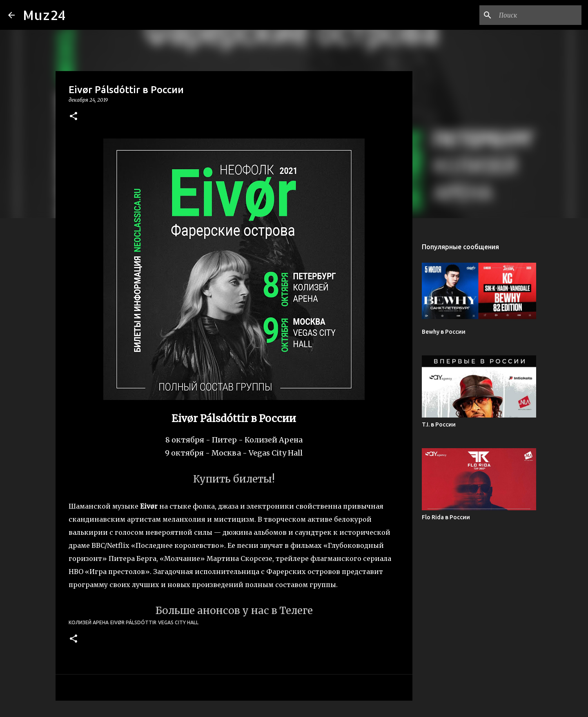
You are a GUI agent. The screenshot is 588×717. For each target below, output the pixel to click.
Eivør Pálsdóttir (133, 622)
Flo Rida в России (446, 517)
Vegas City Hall (178, 622)
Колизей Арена (89, 622)
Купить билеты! (234, 479)
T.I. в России (439, 424)
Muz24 (44, 15)
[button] (73, 117)
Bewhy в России (444, 332)
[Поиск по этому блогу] (539, 15)
